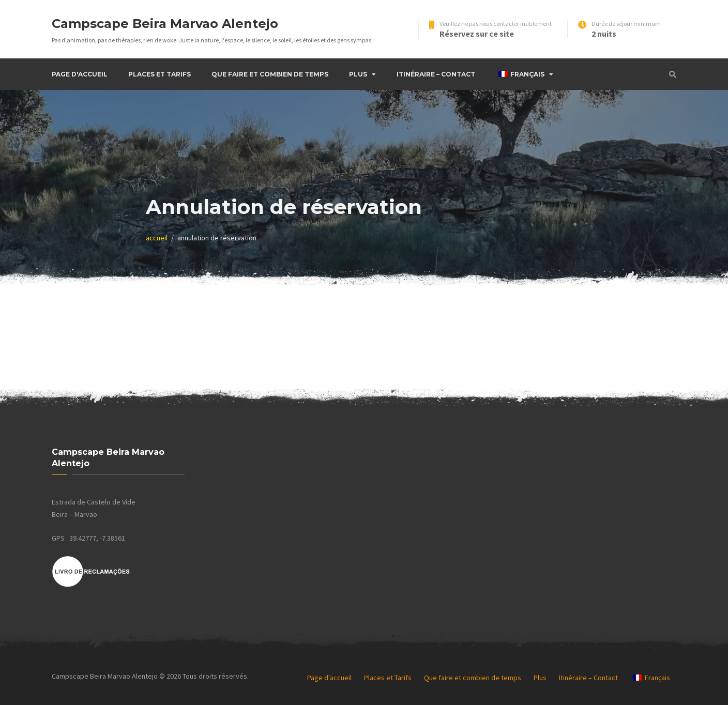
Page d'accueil (80, 74)
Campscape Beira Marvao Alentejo (165, 24)
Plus (358, 74)
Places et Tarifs (160, 74)
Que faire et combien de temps (270, 74)
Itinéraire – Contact (436, 74)
